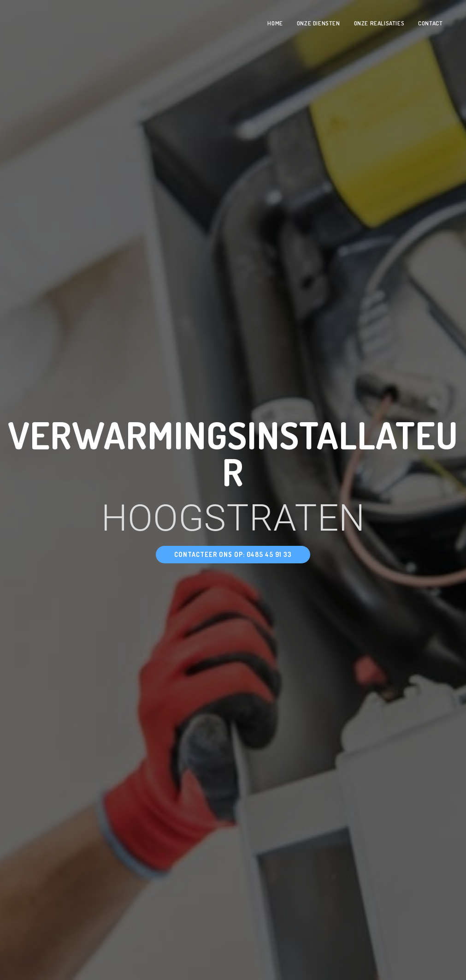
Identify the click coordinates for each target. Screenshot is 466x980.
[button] (233, 555)
